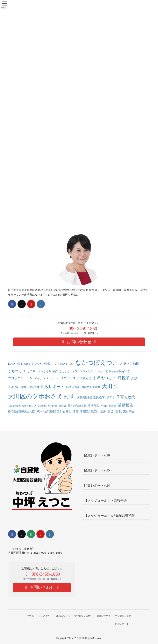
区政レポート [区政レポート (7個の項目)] (53, 387)
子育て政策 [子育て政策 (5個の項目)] (126, 397)
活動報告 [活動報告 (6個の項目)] (125, 405)
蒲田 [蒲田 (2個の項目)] (76, 412)
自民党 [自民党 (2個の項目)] (67, 412)
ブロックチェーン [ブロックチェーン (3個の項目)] (20, 378)
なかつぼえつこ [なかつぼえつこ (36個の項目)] (97, 363)
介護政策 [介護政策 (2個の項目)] (13, 387)
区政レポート (123, 624)
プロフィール (45, 616)
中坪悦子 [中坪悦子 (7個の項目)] (122, 378)
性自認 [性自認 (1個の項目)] (62, 406)
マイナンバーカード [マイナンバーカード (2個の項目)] (47, 378)
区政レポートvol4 (97, 486)
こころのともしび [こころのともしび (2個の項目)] (63, 364)
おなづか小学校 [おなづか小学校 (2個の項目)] (41, 364)
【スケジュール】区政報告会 (106, 501)
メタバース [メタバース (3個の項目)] (68, 378)
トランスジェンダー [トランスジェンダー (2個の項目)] (84, 371)
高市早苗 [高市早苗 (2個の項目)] (129, 412)
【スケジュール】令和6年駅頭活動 (110, 516)
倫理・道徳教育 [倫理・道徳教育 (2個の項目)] (30, 387)
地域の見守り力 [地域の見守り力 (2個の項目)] (91, 387)
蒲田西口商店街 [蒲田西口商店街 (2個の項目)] (89, 412)
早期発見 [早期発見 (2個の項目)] (93, 406)
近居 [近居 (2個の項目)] (103, 412)
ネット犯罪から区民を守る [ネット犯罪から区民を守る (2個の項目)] (114, 371)
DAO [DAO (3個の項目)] (11, 364)
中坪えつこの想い (84, 616)
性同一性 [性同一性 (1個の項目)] (53, 406)
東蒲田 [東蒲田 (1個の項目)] (112, 406)
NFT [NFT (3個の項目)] (19, 364)
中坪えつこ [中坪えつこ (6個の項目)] (102, 378)
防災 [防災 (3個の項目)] (110, 411)
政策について (63, 616)
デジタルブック (124, 616)
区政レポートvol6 (97, 455)
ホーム (30, 616)
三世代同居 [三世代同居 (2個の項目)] (84, 378)
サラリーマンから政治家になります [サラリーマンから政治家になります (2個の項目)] (49, 371)
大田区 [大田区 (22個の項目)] (110, 386)
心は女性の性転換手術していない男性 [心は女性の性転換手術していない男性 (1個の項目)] (27, 406)
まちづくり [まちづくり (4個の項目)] (17, 371)
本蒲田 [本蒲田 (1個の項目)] (104, 406)
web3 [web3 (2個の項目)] (27, 364)
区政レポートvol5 (97, 470)
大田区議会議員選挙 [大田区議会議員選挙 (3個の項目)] (91, 397)
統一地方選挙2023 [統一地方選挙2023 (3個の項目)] (49, 411)
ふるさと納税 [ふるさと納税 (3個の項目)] (130, 364)
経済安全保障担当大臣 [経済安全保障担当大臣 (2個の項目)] (21, 412)
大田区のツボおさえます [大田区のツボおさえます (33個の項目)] (42, 396)
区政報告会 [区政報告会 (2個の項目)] (73, 387)
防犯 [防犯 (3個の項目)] (118, 411)
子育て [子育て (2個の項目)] (111, 397)
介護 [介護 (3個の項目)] (134, 378)
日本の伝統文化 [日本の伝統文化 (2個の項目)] (77, 406)
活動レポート (104, 616)
